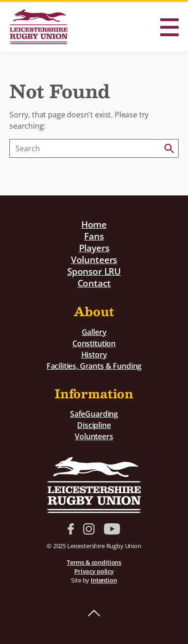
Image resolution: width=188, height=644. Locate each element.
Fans (94, 236)
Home (94, 224)
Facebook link (71, 529)
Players (94, 248)
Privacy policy (94, 571)
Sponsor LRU (94, 271)
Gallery (94, 332)
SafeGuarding (94, 414)
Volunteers (94, 260)
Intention (104, 580)
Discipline (94, 425)
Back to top (94, 613)
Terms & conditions (94, 562)
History (94, 355)
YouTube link (112, 529)
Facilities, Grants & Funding (94, 366)
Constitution (94, 343)
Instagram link (89, 529)
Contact (94, 283)
